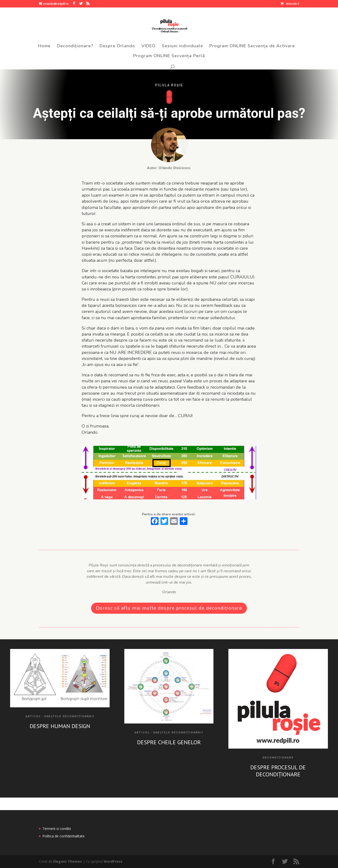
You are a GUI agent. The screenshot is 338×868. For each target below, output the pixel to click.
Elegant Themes (68, 861)
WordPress (113, 861)
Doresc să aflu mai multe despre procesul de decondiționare (169, 608)
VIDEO (149, 46)
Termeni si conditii (57, 829)
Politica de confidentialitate (63, 836)
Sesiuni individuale (182, 46)
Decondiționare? (75, 46)
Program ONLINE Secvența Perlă (169, 56)
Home (44, 46)
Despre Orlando (117, 46)
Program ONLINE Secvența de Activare (252, 46)
